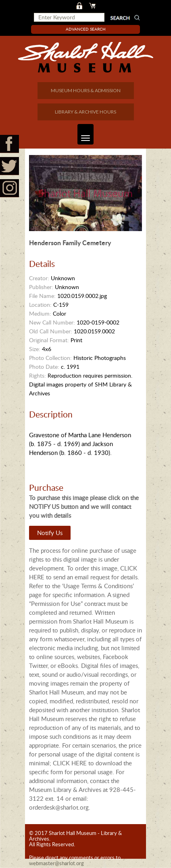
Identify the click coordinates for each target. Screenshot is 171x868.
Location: (40, 305)
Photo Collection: (50, 358)
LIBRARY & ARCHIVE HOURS (85, 112)
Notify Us (50, 533)
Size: (35, 349)
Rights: (38, 375)
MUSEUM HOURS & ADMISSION (86, 90)
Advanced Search (86, 29)
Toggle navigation (84, 134)
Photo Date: (44, 367)
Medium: (40, 313)
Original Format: (49, 340)
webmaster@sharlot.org (56, 863)
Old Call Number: (51, 331)
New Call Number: (52, 322)
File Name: (42, 296)
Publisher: (41, 287)
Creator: (39, 278)
